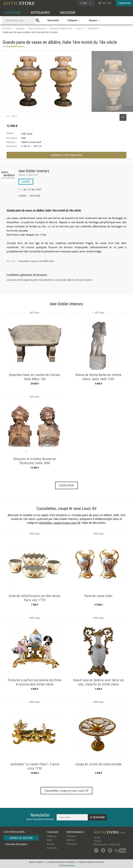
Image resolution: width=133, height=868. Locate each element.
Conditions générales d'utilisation (61, 862)
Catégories (52, 836)
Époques (51, 844)
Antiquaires (71, 836)
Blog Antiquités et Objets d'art (107, 844)
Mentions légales (36, 862)
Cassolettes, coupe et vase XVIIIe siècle (36, 261)
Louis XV (80, 28)
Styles (49, 840)
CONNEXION (124, 3)
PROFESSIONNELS (75, 832)
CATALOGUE (12, 12)
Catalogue (20, 28)
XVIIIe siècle (93, 28)
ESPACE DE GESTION (21, 838)
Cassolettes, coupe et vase (61, 28)
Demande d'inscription (17, 844)
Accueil (97, 837)
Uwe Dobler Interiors (34, 171)
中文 (109, 3)
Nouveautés (53, 20)
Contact (97, 841)
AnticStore (7, 28)
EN (104, 3)
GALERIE (22, 196)
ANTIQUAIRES (40, 12)
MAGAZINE (68, 12)
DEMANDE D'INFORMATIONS (66, 155)
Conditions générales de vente (91, 862)
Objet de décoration (37, 28)
